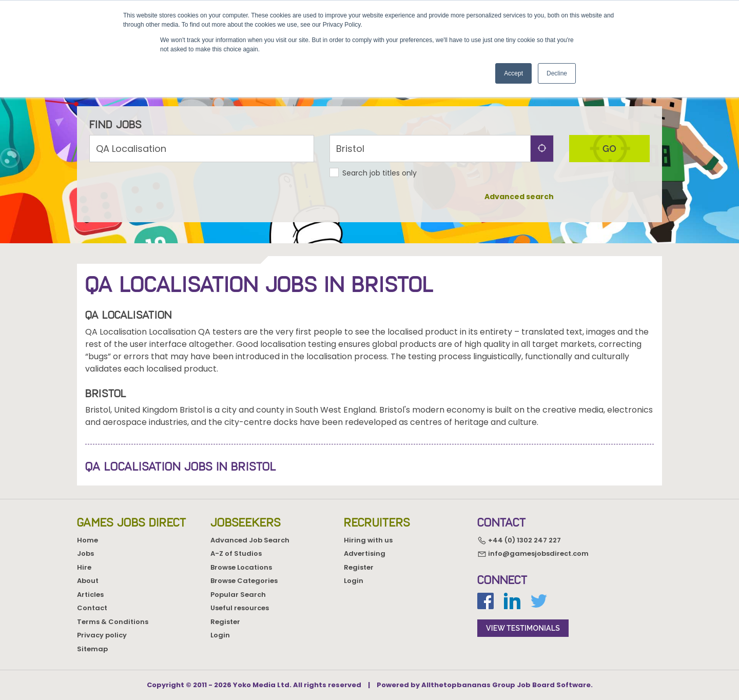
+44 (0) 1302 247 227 (519, 540)
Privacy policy (102, 635)
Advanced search (519, 197)
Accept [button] (513, 73)
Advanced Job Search (250, 540)
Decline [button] (557, 73)
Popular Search (238, 595)
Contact (92, 608)
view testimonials (523, 628)
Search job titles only (380, 173)
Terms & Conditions (113, 622)
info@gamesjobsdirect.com (533, 554)
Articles (90, 595)
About (88, 581)
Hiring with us (368, 540)
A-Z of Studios (236, 553)
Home (87, 540)
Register (225, 622)
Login (220, 635)
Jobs (85, 553)
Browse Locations (241, 567)
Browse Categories (244, 581)
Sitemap (92, 649)
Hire (84, 567)
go (609, 149)
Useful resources (240, 608)
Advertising (365, 553)
